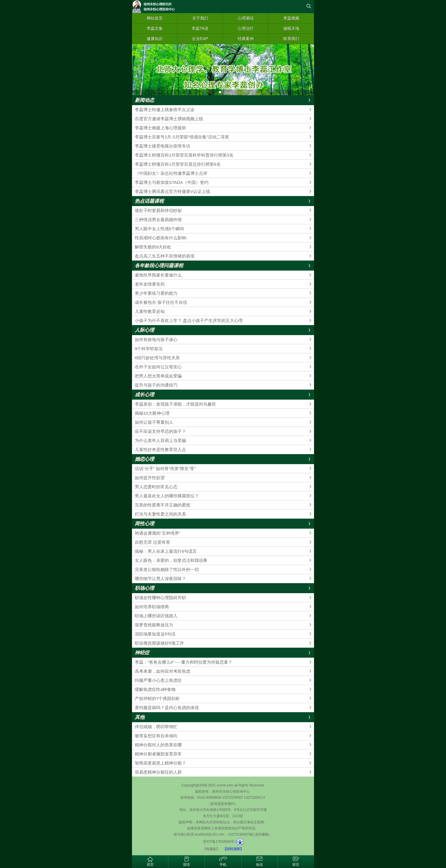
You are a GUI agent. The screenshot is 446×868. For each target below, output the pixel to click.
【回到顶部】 (233, 849)
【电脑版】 (211, 849)
